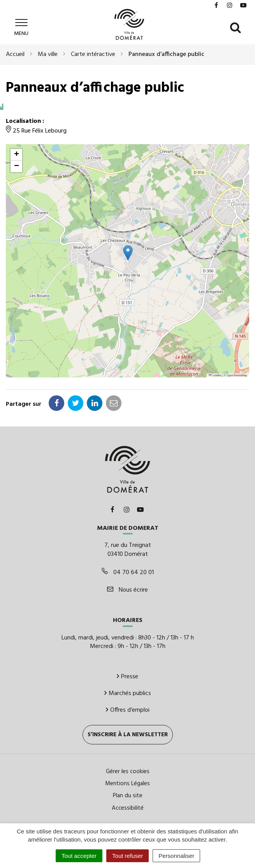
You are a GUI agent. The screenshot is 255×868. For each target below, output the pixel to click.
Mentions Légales (127, 782)
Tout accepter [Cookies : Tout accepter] (79, 856)
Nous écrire (127, 589)
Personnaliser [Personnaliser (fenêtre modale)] (176, 856)
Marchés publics (128, 692)
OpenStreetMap (237, 374)
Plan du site (128, 795)
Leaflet (215, 374)
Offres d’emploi (128, 709)
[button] (128, 252)
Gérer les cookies (128, 770)
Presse (127, 676)
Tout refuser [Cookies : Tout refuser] (127, 856)
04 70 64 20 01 (128, 571)
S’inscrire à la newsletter (128, 734)
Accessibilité (128, 807)
